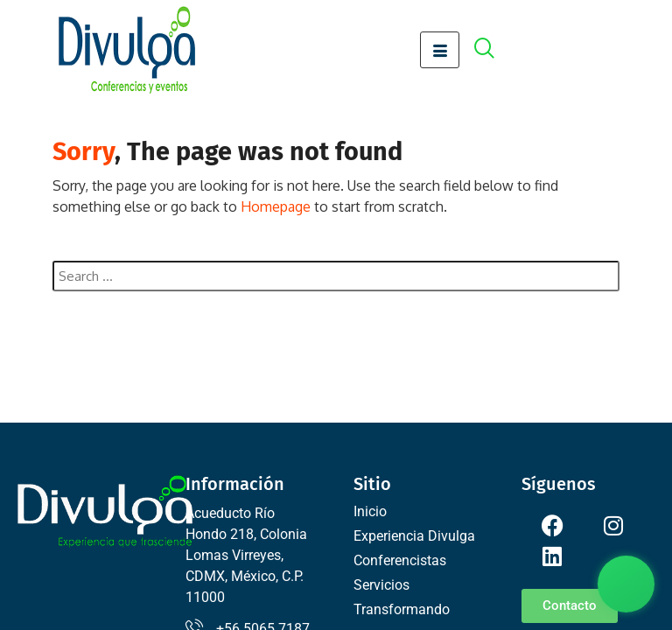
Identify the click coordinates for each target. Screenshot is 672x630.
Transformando (402, 609)
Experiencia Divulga (414, 536)
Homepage (276, 206)
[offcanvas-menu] (493, 50)
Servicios (381, 585)
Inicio (370, 511)
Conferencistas (400, 560)
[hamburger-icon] (440, 50)
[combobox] (336, 276)
